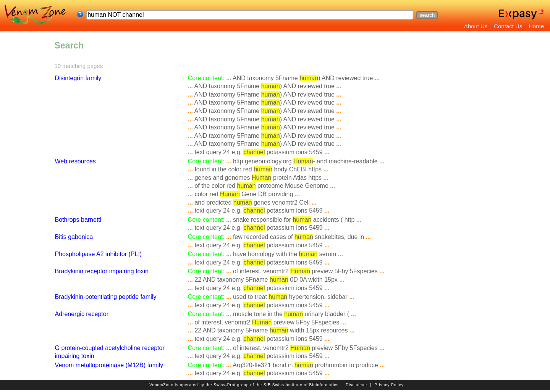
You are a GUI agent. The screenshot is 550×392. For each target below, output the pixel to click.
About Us (476, 26)
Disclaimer (357, 385)
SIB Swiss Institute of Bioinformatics (301, 385)
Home (536, 26)
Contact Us (508, 26)
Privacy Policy (389, 385)
